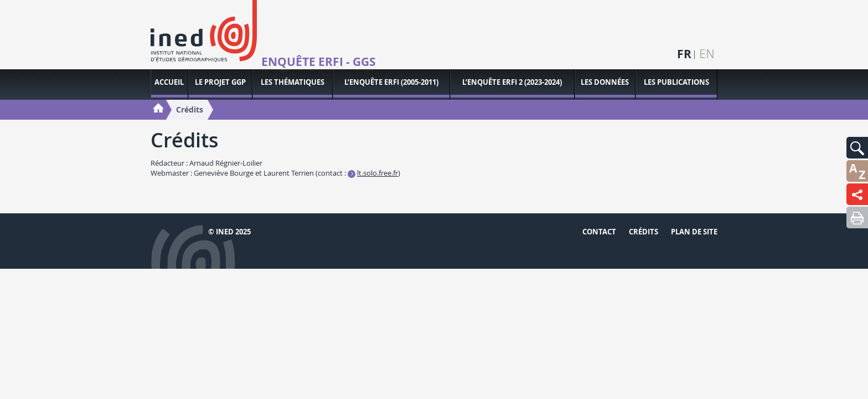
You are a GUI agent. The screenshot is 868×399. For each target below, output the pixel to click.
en (707, 54)
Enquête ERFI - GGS (319, 62)
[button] (857, 148)
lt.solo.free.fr (378, 173)
